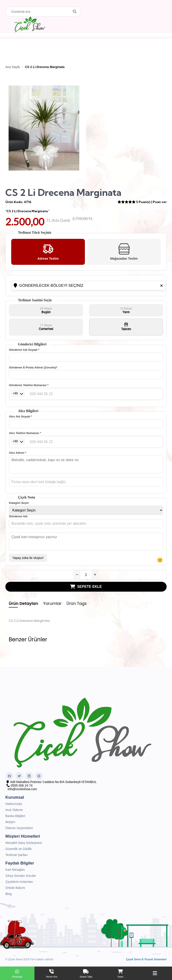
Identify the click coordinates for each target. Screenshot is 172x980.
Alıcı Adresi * (18, 453)
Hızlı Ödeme (14, 810)
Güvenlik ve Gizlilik (18, 849)
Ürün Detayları (24, 603)
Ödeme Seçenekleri (19, 828)
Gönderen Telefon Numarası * (29, 385)
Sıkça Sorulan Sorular (21, 876)
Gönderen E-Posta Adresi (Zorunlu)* (33, 368)
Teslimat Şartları (17, 855)
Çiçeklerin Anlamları (19, 882)
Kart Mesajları (15, 870)
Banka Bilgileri (15, 816)
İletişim (10, 822)
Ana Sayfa (13, 67)
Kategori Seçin (19, 503)
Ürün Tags (77, 603)
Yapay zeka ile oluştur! (28, 558)
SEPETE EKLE (86, 587)
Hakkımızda (14, 804)
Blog (9, 894)
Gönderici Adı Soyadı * (24, 350)
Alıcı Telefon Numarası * (25, 433)
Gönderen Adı (18, 516)
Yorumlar (52, 603)
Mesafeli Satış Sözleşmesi (24, 843)
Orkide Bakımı (15, 888)
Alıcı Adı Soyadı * (20, 417)
